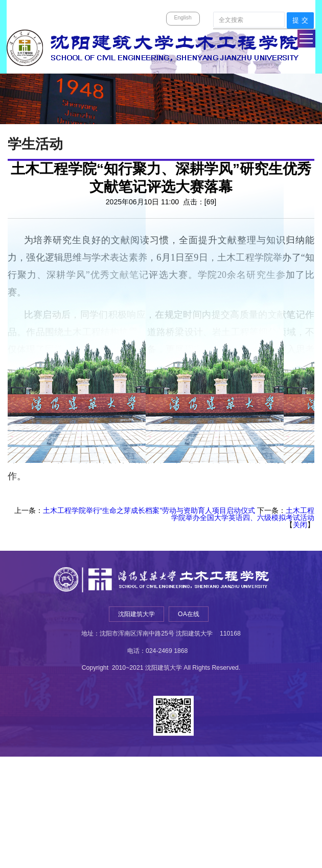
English (182, 17)
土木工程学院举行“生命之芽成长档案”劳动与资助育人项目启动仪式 (149, 510)
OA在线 (189, 614)
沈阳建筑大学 (137, 614)
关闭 (300, 525)
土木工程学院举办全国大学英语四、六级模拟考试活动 (243, 514)
